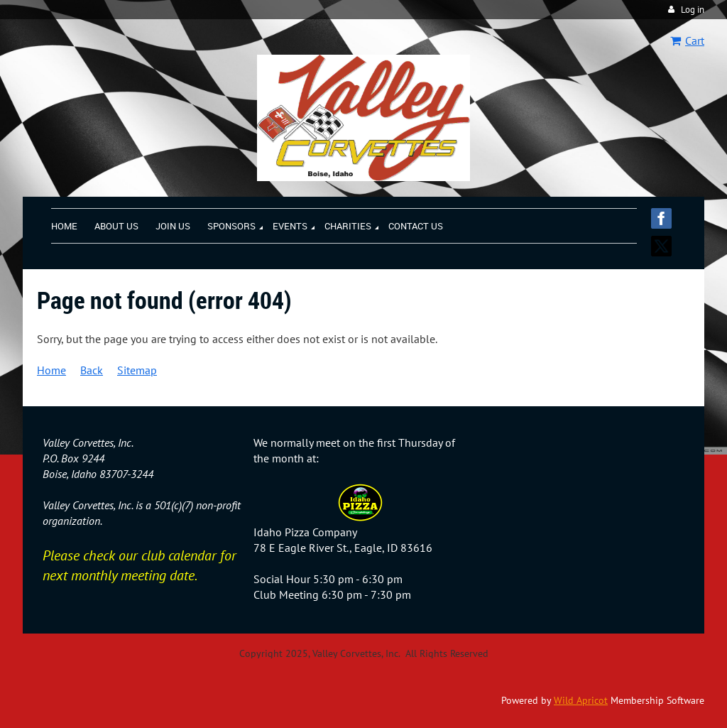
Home (51, 370)
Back (92, 370)
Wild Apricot (581, 700)
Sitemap (137, 370)
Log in (693, 10)
